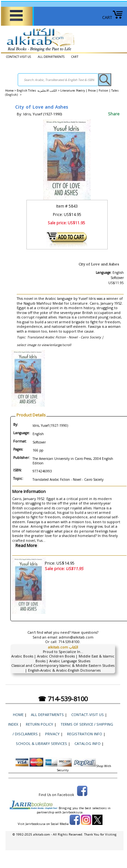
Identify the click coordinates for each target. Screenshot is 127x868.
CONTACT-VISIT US (19, 57)
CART (113, 18)
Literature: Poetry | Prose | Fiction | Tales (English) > (62, 93)
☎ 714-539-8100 (63, 699)
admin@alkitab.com (76, 637)
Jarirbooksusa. (73, 812)
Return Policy (39, 724)
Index (13, 724)
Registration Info (85, 734)
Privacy (52, 734)
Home (9, 90)
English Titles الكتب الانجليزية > (39, 90)
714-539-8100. (69, 642)
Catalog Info (88, 743)
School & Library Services (41, 743)
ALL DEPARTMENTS (51, 57)
